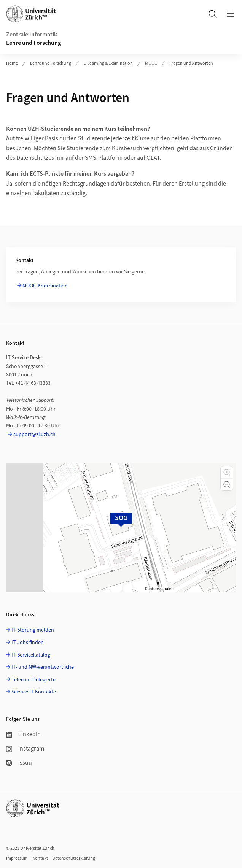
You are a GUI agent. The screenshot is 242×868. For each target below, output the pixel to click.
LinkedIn (23, 734)
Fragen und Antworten (191, 63)
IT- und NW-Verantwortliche (43, 667)
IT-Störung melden (33, 630)
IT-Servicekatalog (31, 655)
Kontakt (40, 858)
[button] (227, 472)
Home (12, 63)
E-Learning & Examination (108, 63)
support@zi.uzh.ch (34, 435)
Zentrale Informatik (32, 35)
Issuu (19, 763)
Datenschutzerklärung (74, 858)
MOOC (151, 63)
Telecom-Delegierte (33, 680)
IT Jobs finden (28, 643)
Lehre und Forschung (33, 43)
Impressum (17, 858)
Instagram (25, 749)
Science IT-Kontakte (34, 692)
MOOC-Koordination (45, 286)
